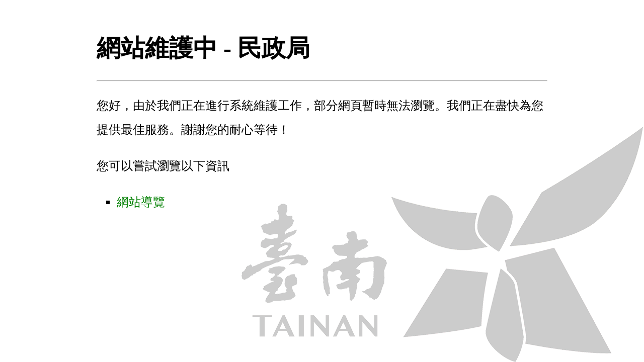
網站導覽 (141, 202)
